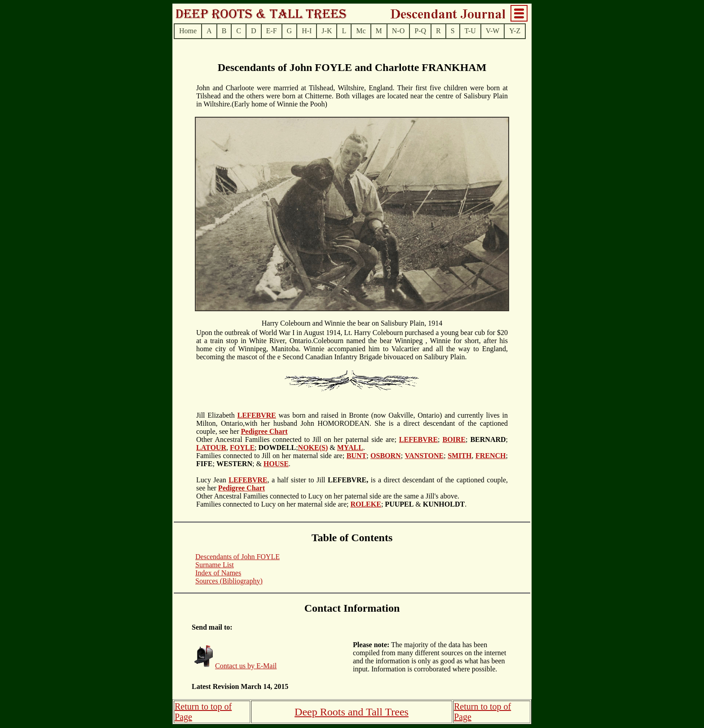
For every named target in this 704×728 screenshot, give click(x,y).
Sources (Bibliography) (229, 581)
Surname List (215, 565)
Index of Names (218, 573)
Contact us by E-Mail (246, 666)
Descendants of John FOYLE (238, 557)
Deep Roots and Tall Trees (352, 712)
